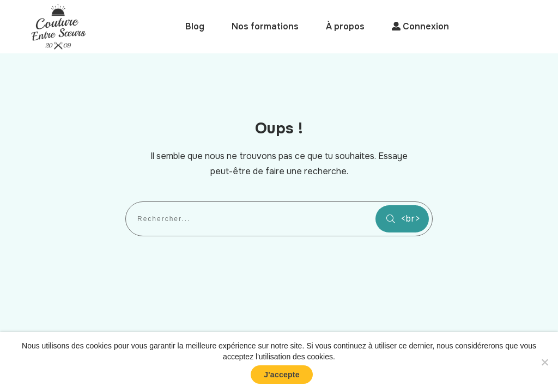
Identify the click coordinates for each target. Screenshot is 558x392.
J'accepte (282, 375)
